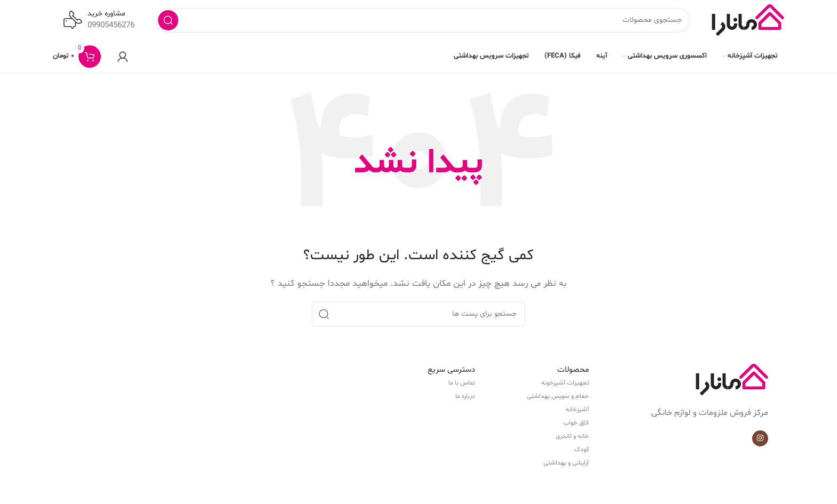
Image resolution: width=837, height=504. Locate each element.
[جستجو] (423, 21)
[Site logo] (748, 22)
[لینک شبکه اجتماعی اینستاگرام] (760, 441)
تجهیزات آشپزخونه (565, 385)
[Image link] (732, 382)
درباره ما (465, 398)
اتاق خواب (576, 425)
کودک (582, 452)
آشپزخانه (577, 412)
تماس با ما (462, 385)
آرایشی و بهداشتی (566, 465)
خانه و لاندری (572, 438)
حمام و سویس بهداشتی (558, 398)
